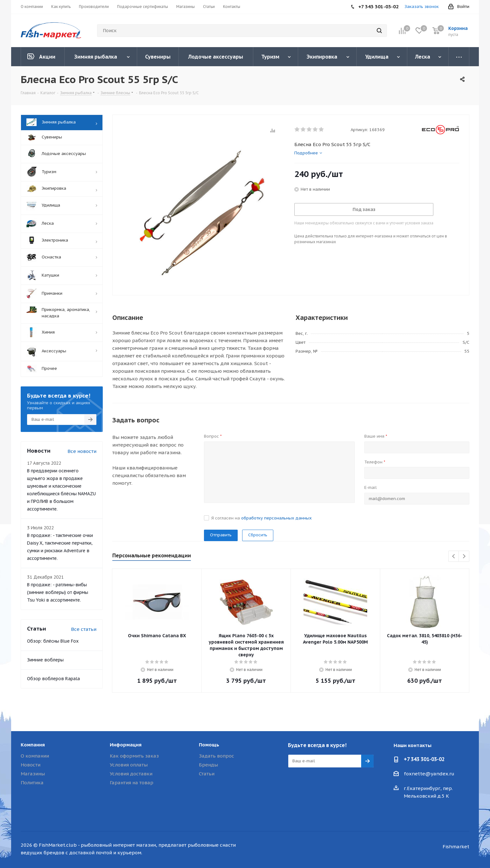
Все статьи (84, 629)
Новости (31, 765)
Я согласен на (262, 518)
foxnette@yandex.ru (429, 774)
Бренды (208, 765)
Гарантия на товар (132, 783)
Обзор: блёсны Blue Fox (53, 641)
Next (464, 557)
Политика (32, 783)
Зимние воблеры (45, 660)
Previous (454, 557)
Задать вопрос (217, 756)
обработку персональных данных (276, 518)
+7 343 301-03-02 (424, 759)
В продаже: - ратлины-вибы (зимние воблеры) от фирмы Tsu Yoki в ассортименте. (58, 592)
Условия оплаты (129, 765)
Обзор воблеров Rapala (53, 679)
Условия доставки (131, 774)
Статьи (207, 774)
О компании (35, 756)
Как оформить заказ (134, 756)
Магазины (33, 774)
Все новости (82, 451)
